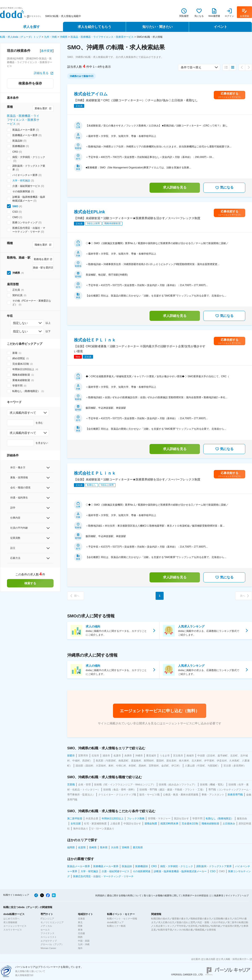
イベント (220, 27)
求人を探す (31, 27)
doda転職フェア (115, 922)
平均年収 (181, 926)
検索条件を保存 (30, 83)
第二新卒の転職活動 (238, 922)
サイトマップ (232, 895)
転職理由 (204, 926)
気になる (224, 188)
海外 (80, 948)
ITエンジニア (47, 919)
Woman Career (48, 948)
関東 (80, 926)
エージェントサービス (15, 926)
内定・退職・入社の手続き (211, 922)
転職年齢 (216, 926)
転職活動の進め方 (160, 919)
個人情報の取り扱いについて (30, 971)
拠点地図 (211, 959)
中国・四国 (84, 941)
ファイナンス (47, 933)
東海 (80, 930)
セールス (45, 930)
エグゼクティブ (49, 941)
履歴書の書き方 (180, 919)
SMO (15, 206)
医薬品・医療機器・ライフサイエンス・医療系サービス (102, 37)
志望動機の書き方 (223, 919)
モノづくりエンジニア (52, 922)
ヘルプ (245, 895)
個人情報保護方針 (24, 975)
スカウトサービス (13, 930)
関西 (80, 937)
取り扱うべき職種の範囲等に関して (162, 895)
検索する (30, 583)
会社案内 (196, 959)
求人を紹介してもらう (94, 27)
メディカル (46, 926)
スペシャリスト (49, 937)
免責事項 (219, 895)
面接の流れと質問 (186, 922)
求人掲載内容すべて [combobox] (23, 413)
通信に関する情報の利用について (124, 895)
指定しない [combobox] (20, 323)
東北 (80, 922)
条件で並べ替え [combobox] (191, 67)
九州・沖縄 (50, 37)
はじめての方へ (11, 919)
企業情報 (211, 930)
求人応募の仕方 (166, 922)
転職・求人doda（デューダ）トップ (20, 37)
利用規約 (100, 895)
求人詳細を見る (175, 187)
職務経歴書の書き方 (201, 919)
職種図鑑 (200, 930)
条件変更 (47, 51)
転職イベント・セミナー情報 (122, 919)
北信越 (81, 933)
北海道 (81, 919)
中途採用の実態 (231, 926)
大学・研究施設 (21, 181)
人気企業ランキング (164, 926)
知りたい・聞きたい (157, 27)
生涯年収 (193, 926)
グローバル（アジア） (52, 944)
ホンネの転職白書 (184, 930)
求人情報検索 (10, 922)
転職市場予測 (165, 930)
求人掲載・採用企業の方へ (235, 959)
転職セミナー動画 (116, 926)
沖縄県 (64, 37)
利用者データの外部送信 (196, 895)
